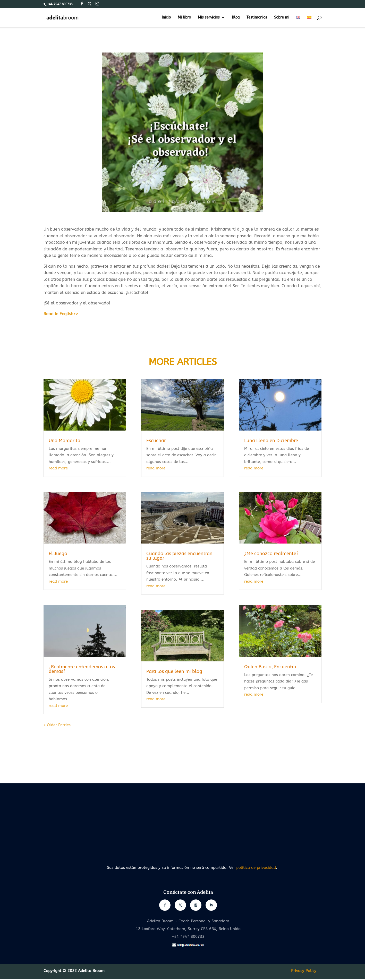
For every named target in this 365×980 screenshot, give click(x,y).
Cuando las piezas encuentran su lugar (179, 556)
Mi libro (184, 18)
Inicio (166, 18)
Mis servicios (209, 18)
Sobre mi (282, 18)
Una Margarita (65, 441)
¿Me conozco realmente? (271, 554)
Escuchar (156, 441)
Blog (236, 18)
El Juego (58, 554)
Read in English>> (61, 314)
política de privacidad (256, 868)
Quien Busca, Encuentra (270, 667)
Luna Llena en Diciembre (271, 441)
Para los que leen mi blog (174, 671)
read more (58, 468)
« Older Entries (57, 725)
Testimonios (257, 18)
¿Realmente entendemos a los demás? (82, 669)
